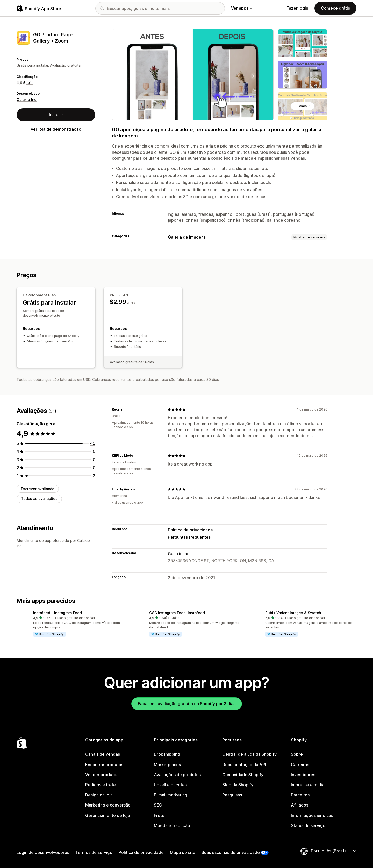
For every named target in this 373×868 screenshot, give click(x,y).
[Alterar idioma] (333, 851)
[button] (70, 624)
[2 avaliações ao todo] (94, 476)
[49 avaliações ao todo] (93, 443)
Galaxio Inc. (27, 99)
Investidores (303, 775)
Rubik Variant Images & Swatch (293, 613)
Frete (159, 815)
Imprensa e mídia (308, 785)
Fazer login (297, 8)
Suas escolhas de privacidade (231, 852)
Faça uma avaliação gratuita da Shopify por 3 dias (187, 704)
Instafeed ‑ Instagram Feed (58, 613)
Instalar (56, 115)
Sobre (297, 754)
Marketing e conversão (108, 805)
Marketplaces (167, 765)
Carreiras (300, 765)
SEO (158, 805)
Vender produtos (102, 775)
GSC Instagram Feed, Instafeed (177, 613)
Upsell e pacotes (170, 785)
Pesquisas (232, 795)
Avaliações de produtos (177, 775)
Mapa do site (183, 852)
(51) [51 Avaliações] (30, 82)
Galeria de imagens (187, 237)
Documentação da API (244, 765)
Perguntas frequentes (189, 537)
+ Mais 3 (303, 106)
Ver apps (242, 8)
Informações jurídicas (312, 815)
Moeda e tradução (172, 825)
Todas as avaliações (39, 499)
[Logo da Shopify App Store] (39, 8)
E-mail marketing (171, 795)
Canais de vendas (103, 754)
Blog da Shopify (238, 785)
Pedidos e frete (101, 785)
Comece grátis (335, 8)
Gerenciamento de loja (108, 815)
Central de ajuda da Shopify (249, 754)
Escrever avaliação (38, 489)
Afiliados (300, 805)
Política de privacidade (190, 530)
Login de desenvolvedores (43, 852)
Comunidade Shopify (243, 775)
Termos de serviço (94, 852)
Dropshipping (167, 754)
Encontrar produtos (104, 765)
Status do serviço (308, 825)
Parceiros (300, 795)
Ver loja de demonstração (56, 129)
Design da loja (99, 795)
